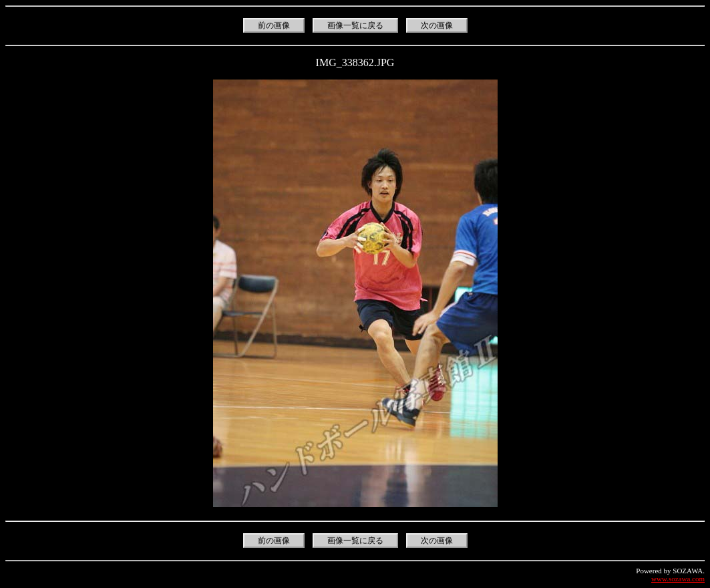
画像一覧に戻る (355, 25)
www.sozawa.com (678, 579)
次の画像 (437, 25)
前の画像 (274, 25)
